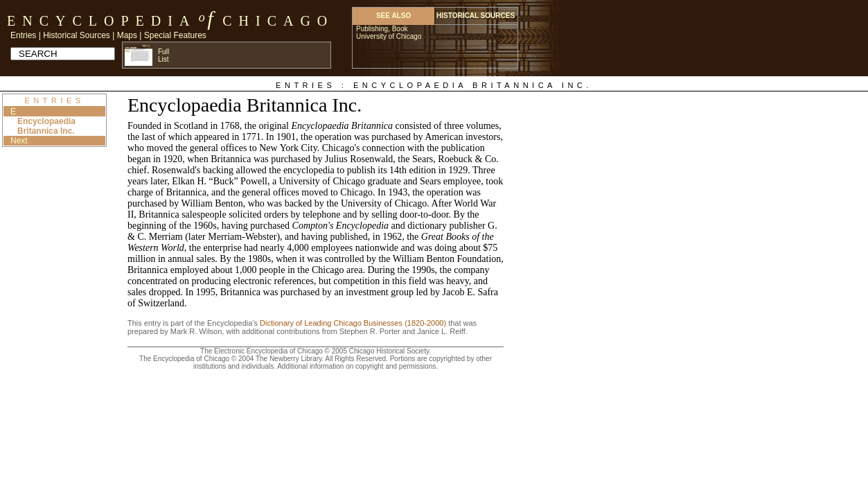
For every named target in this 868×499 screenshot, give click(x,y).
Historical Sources (77, 35)
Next (19, 141)
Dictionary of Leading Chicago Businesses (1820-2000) (353, 323)
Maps (127, 35)
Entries (23, 35)
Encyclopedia (101, 21)
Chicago (278, 21)
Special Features (175, 35)
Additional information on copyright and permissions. (357, 366)
